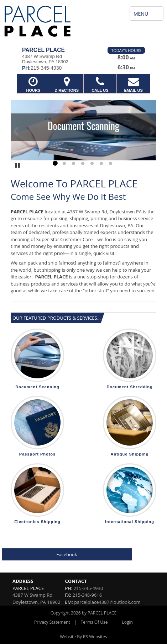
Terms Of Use (94, 622)
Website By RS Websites (83, 637)
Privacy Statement (52, 622)
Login (127, 622)
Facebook (67, 554)
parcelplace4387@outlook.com (107, 602)
